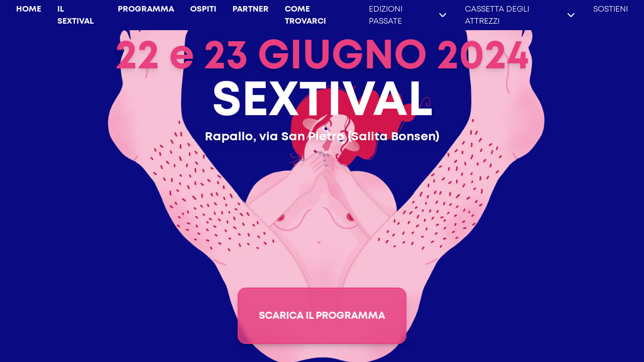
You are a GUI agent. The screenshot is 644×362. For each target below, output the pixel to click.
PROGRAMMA (146, 9)
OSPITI (203, 9)
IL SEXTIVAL (75, 15)
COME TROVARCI (305, 15)
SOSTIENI (611, 9)
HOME (29, 9)
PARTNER (251, 9)
